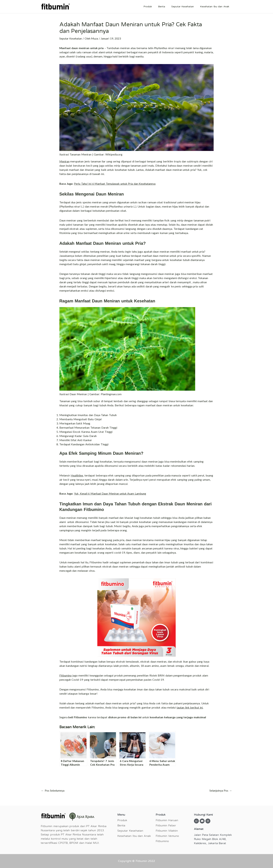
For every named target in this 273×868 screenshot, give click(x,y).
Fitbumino (66, 675)
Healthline (77, 475)
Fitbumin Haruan (167, 820)
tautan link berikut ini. (190, 707)
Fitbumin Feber (166, 826)
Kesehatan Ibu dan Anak (215, 7)
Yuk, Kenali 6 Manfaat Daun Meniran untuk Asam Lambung (110, 493)
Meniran (64, 161)
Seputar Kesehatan (185, 7)
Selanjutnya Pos (221, 790)
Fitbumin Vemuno (167, 836)
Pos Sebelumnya (53, 790)
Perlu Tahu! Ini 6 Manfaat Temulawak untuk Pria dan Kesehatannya (115, 184)
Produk (153, 7)
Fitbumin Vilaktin (167, 831)
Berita (165, 7)
